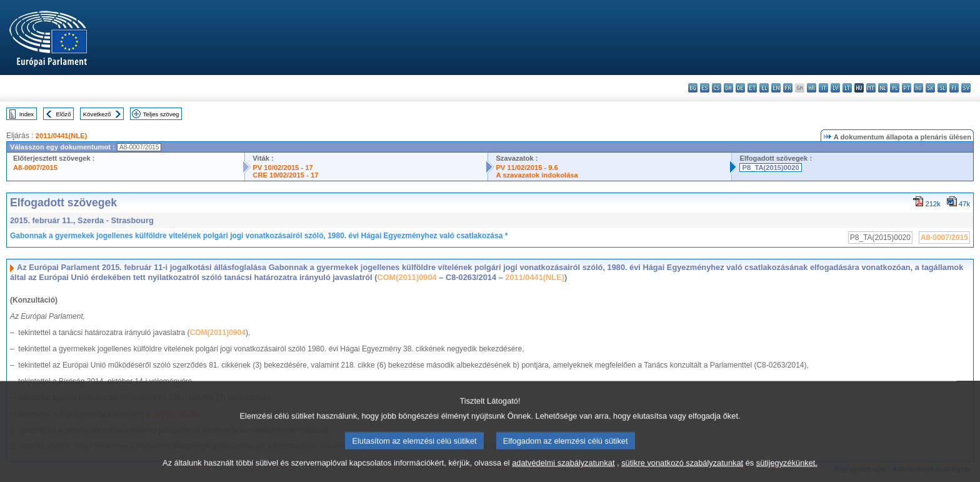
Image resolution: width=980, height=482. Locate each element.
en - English (776, 88)
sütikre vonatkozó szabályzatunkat (682, 473)
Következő (97, 114)
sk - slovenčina (930, 88)
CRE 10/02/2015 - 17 (285, 175)
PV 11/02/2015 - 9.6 (527, 168)
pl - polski (895, 88)
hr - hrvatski (812, 88)
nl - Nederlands (883, 88)
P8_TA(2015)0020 (770, 168)
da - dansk (728, 88)
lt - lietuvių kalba (847, 88)
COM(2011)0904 (407, 277)
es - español (705, 88)
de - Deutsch (740, 88)
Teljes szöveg (161, 114)
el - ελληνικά (764, 88)
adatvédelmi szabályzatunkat (563, 473)
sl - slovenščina (942, 88)
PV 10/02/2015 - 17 (282, 168)
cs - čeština (717, 88)
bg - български (693, 88)
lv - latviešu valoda (835, 88)
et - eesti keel (752, 88)
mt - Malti (871, 88)
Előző (64, 114)
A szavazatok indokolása (537, 175)
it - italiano (823, 88)
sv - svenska (966, 88)
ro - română (918, 88)
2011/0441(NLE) (62, 136)
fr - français (788, 88)
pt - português (907, 88)
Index (27, 114)
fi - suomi (954, 88)
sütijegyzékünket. (787, 473)
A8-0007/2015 (35, 168)
